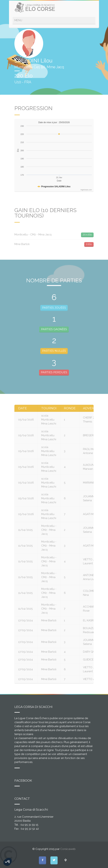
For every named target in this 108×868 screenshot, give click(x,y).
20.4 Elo (87, 235)
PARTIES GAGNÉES (54, 329)
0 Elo (89, 244)
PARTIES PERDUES (54, 372)
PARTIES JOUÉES (54, 308)
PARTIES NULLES (54, 351)
